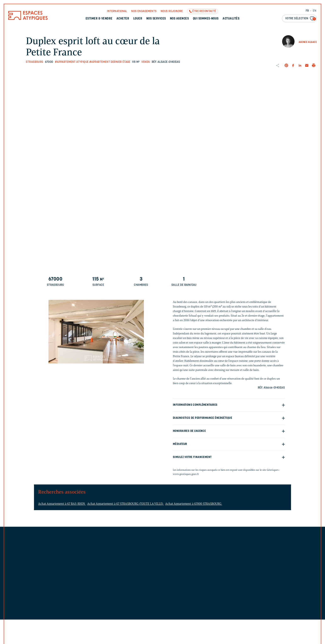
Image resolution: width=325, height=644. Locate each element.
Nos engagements (144, 11)
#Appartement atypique (72, 62)
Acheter (123, 19)
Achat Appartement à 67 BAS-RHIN (62, 504)
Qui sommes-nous (206, 19)
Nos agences (179, 19)
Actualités (231, 19)
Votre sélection (301, 19)
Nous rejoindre (172, 11)
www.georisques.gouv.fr (186, 474)
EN (315, 11)
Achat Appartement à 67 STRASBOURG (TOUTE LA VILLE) (126, 504)
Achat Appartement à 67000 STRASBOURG (194, 504)
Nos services (156, 19)
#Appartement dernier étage (110, 62)
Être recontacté (204, 11)
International (117, 11)
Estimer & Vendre (99, 19)
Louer (138, 19)
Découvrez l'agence (199, 560)
